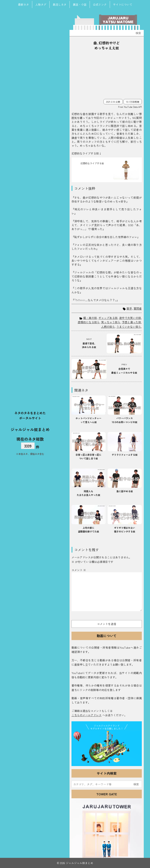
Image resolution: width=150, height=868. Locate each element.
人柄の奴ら (108, 327)
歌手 (129, 309)
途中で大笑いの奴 (130, 318)
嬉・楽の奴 (90, 318)
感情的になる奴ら (89, 322)
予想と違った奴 (131, 322)
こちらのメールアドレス (87, 715)
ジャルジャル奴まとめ (30, 429)
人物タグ (41, 4)
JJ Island (107, 748)
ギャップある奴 (108, 318)
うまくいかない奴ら (129, 327)
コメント (79, 570)
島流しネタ (60, 4)
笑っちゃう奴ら (111, 322)
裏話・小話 (80, 4)
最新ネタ (23, 4)
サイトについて (123, 4)
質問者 (138, 309)
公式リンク (100, 4)
